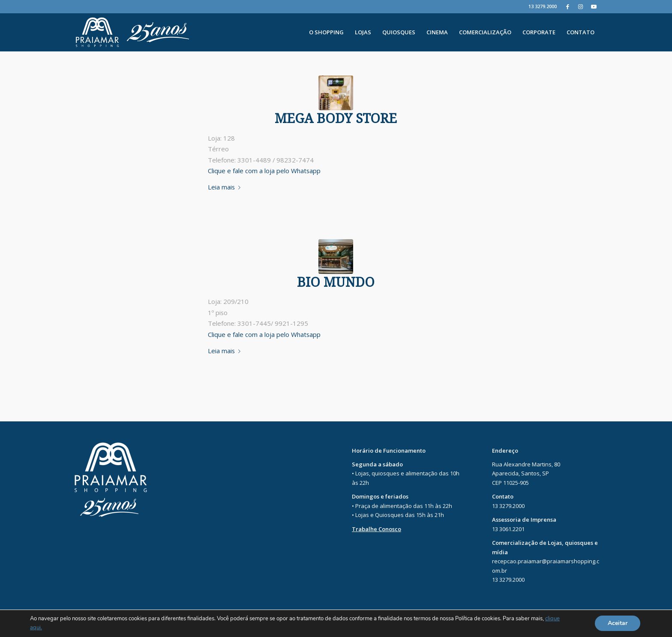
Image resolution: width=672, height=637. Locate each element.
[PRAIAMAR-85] (336, 257)
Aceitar (618, 623)
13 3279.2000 (543, 6)
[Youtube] (594, 6)
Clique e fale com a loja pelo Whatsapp (264, 171)
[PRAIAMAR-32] (336, 93)
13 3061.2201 (508, 529)
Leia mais (226, 187)
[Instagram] (580, 6)
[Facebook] (568, 6)
